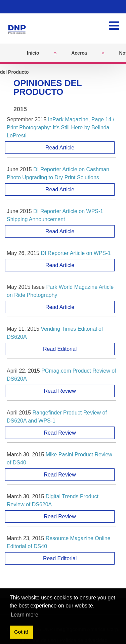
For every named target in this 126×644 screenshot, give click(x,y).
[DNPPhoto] (19, 28)
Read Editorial (60, 349)
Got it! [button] (21, 632)
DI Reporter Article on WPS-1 (75, 253)
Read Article (60, 148)
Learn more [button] (25, 615)
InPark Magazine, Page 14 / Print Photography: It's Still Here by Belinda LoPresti (60, 127)
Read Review (60, 391)
